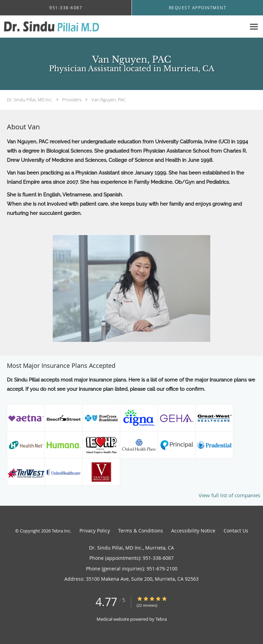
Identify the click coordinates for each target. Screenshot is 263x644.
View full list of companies (229, 495)
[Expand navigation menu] (254, 27)
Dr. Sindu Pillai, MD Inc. (30, 100)
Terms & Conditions (141, 531)
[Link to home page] (68, 27)
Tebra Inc (61, 531)
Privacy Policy (95, 531)
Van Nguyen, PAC (109, 100)
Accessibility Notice (193, 531)
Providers (72, 100)
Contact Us (236, 531)
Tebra (161, 619)
